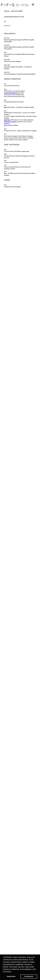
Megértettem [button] (11, 976)
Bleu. (5, 107)
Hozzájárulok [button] (29, 976)
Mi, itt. (6, 125)
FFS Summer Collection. (11, 122)
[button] (33, 5)
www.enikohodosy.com (14, 17)
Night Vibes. (7, 120)
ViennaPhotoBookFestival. (11, 93)
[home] (20, 5)
